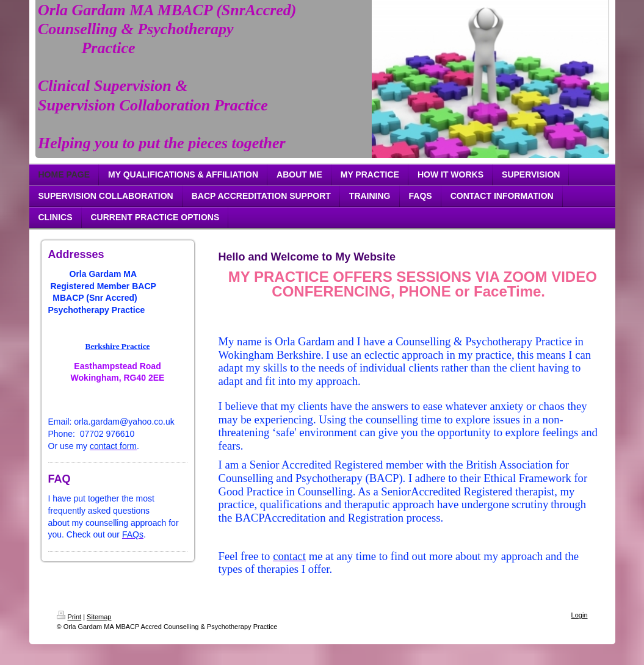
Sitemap (99, 617)
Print (69, 617)
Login (580, 615)
